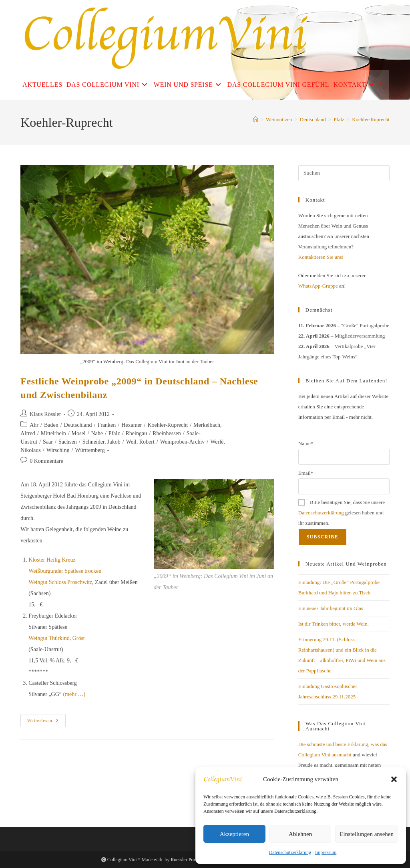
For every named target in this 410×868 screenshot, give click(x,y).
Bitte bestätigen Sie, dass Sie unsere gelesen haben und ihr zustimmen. (342, 513)
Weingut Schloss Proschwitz (60, 582)
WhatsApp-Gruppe (318, 286)
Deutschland (78, 425)
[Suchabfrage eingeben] (344, 173)
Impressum (326, 852)
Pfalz (114, 433)
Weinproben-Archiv (183, 442)
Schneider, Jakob (101, 442)
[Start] (256, 119)
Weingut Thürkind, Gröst (57, 638)
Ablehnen (300, 834)
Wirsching (58, 450)
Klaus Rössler (45, 414)
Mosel (79, 433)
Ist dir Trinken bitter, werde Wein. (334, 624)
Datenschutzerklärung (290, 852)
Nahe (97, 433)
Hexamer (132, 425)
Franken (107, 425)
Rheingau (137, 433)
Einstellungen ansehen (367, 834)
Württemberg (90, 450)
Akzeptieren (234, 834)
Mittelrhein (53, 433)
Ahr (34, 425)
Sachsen (68, 442)
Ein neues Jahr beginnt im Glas (331, 608)
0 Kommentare (46, 461)
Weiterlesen (46, 722)
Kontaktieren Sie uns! (321, 257)
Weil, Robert (140, 442)
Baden (51, 425)
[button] (394, 779)
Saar (48, 442)
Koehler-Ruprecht (371, 119)
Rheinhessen (167, 433)
